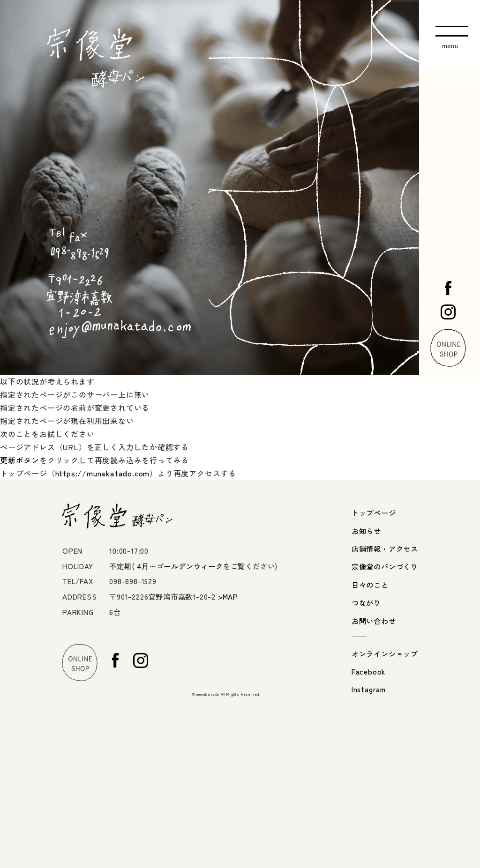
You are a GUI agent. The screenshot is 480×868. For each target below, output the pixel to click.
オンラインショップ (385, 653)
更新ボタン (20, 460)
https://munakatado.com (103, 473)
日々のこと (370, 585)
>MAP (228, 596)
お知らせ (366, 531)
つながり (366, 602)
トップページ (374, 512)
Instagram (369, 689)
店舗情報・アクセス (385, 549)
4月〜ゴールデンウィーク (180, 566)
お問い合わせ (374, 621)
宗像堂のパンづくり (385, 566)
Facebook (368, 671)
